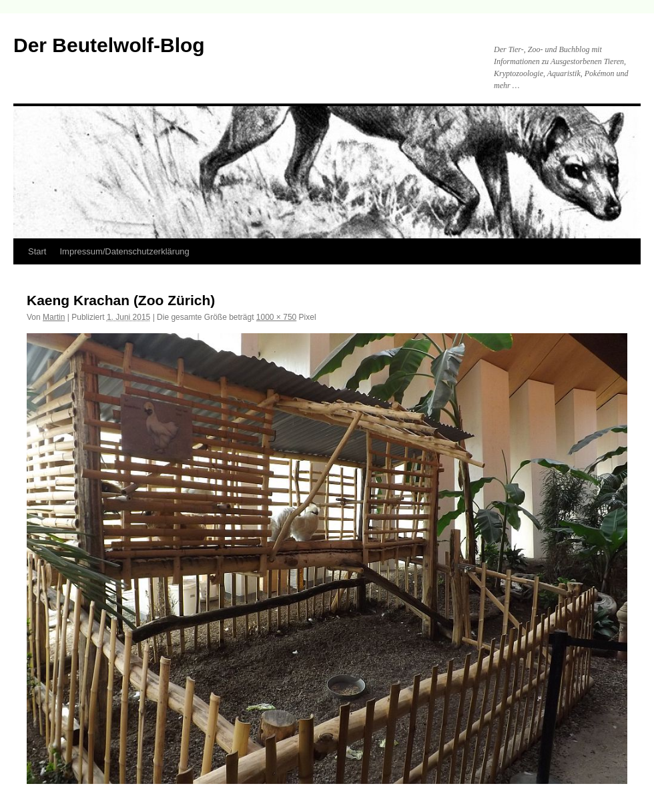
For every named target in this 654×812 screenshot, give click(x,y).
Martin (54, 317)
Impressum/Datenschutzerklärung (124, 251)
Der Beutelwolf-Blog (109, 45)
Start (37, 251)
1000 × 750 (276, 317)
